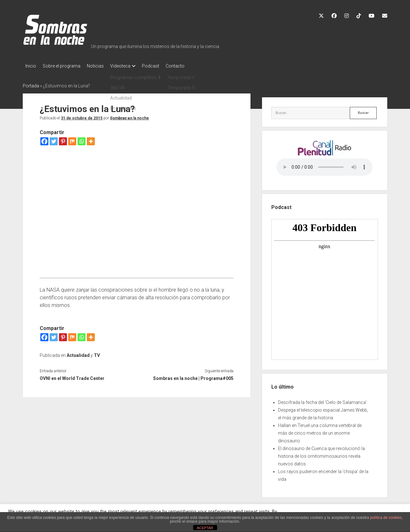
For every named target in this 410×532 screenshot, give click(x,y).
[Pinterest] (63, 139)
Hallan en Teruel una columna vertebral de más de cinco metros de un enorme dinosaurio (320, 431)
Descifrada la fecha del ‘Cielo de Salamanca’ (322, 400)
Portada (31, 84)
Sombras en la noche (129, 116)
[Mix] (72, 139)
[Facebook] (44, 139)
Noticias (102, 66)
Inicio (31, 66)
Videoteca (130, 66)
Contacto (191, 66)
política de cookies (386, 518)
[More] (91, 139)
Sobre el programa (65, 66)
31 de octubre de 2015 (82, 116)
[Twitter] (54, 139)
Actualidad (78, 353)
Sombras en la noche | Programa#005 (193, 376)
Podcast (163, 66)
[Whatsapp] (82, 139)
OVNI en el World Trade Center (72, 376)
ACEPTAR (205, 528)
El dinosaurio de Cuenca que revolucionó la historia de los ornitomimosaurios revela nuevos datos (321, 454)
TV (97, 353)
